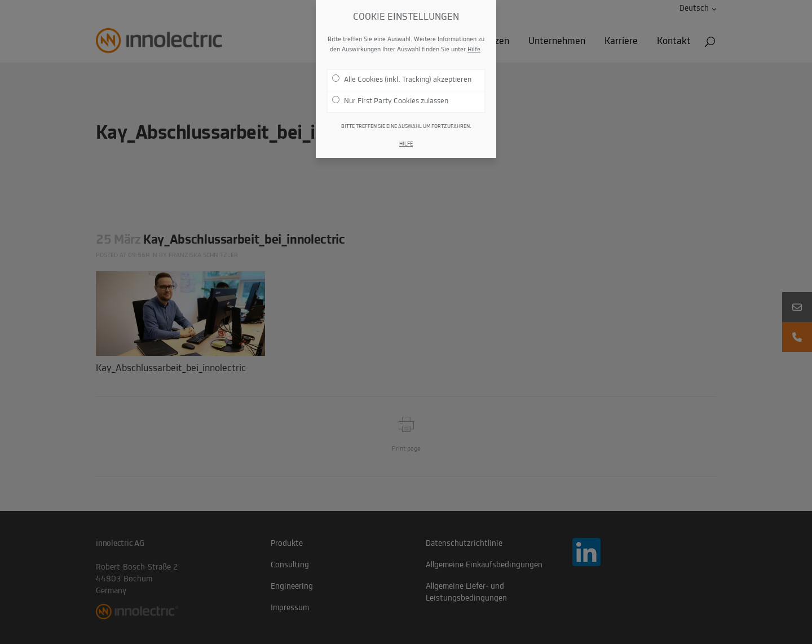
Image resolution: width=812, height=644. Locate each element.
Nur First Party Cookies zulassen (390, 94)
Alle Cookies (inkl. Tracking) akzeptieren (402, 72)
